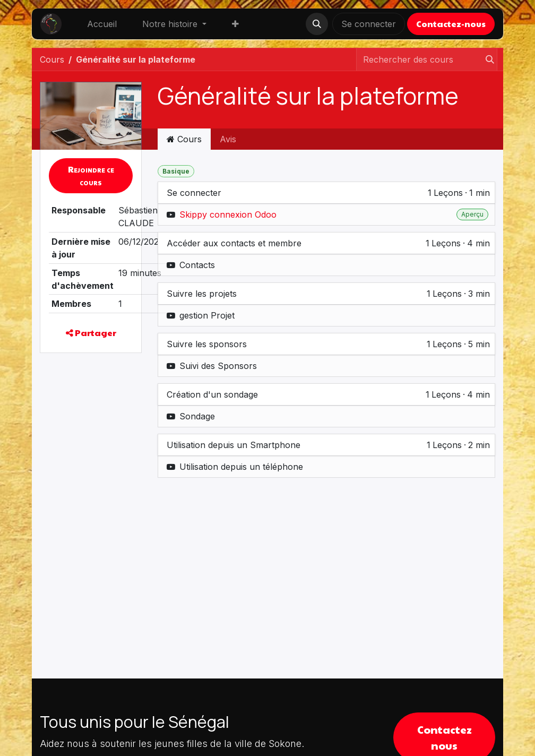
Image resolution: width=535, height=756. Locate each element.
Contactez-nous (451, 24)
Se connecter (369, 24)
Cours (52, 59)
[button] (317, 24)
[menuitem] (102, 24)
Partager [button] (91, 333)
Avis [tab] (228, 139)
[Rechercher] (487, 59)
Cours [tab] (184, 139)
